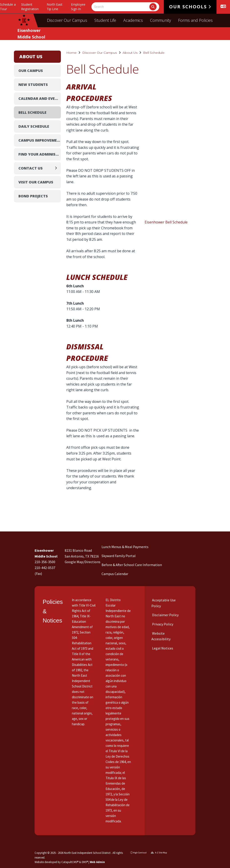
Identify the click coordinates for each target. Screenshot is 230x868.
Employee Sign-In (78, 7)
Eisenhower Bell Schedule (166, 222)
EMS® (85, 862)
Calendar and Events (40, 98)
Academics (133, 20)
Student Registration (30, 7)
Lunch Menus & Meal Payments (125, 547)
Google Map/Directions (83, 562)
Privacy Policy (162, 624)
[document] (181, 148)
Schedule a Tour (8, 7)
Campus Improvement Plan (40, 140)
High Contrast (140, 853)
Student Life (105, 20)
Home (71, 53)
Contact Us (31, 168)
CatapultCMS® (70, 862)
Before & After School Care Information (132, 565)
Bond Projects (33, 196)
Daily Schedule (34, 126)
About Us (130, 53)
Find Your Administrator (40, 154)
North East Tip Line (55, 7)
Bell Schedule (154, 53)
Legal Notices (162, 648)
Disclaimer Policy (165, 615)
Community (160, 20)
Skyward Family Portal (119, 556)
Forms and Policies (195, 20)
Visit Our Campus (36, 182)
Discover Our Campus (67, 20)
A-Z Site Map (159, 853)
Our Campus (31, 71)
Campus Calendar (115, 574)
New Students (33, 85)
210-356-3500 (45, 562)
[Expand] (57, 168)
